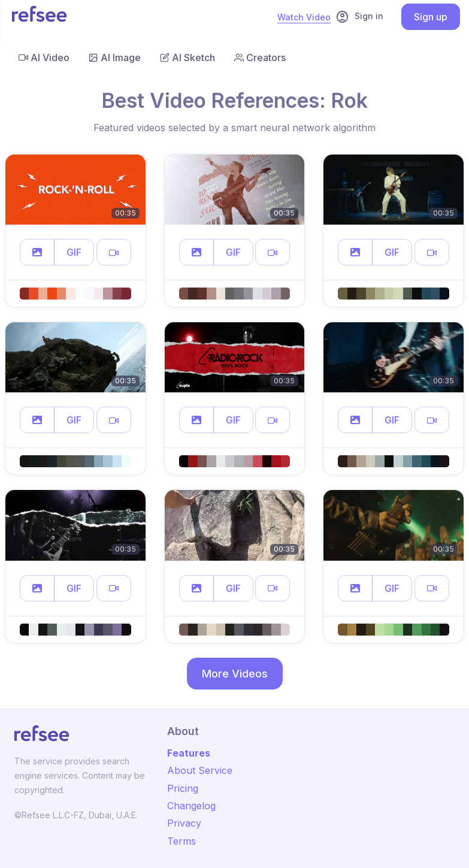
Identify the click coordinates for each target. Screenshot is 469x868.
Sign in (359, 17)
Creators (260, 58)
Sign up (431, 17)
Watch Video (304, 17)
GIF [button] (74, 252)
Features (189, 753)
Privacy (184, 823)
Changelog (191, 806)
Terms (181, 841)
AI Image (115, 58)
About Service (200, 770)
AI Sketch (187, 58)
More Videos (235, 674)
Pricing (183, 788)
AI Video (44, 58)
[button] (37, 252)
